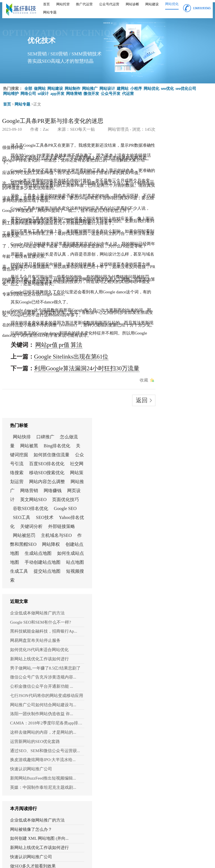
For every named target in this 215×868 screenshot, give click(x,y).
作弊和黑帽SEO (174, 294)
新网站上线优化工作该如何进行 (179, 413)
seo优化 (168, 86)
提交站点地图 (179, 339)
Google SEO (170, 249)
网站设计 (107, 86)
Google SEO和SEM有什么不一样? (180, 381)
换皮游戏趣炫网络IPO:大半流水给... (181, 502)
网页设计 (175, 222)
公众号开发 (111, 91)
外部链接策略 (172, 276)
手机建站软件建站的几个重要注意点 (181, 620)
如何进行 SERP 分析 (174, 684)
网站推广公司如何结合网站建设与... (181, 453)
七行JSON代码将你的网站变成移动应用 (181, 445)
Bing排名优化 (179, 150)
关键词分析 (186, 267)
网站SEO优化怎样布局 (177, 693)
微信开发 (92, 91)
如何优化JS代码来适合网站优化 (179, 405)
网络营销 (74, 91)
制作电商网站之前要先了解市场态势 (181, 629)
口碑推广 (191, 133)
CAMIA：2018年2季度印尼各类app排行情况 (181, 469)
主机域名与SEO (186, 285)
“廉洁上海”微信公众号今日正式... (181, 721)
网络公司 (28, 91)
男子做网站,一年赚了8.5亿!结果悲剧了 (181, 421)
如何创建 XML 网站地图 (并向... (181, 574)
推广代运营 (84, 4)
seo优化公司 (186, 86)
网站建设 (152, 4)
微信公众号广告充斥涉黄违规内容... (181, 429)
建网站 (123, 86)
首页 (46, 4)
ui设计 (43, 91)
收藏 (133, 253)
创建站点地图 (184, 303)
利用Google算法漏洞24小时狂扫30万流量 (52, 248)
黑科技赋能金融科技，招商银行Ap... (181, 389)
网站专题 (50, 12)
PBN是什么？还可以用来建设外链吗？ (181, 647)
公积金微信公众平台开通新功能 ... (181, 437)
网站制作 (73, 86)
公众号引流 (182, 168)
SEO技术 (175, 258)
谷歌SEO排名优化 (176, 240)
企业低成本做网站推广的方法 (178, 373)
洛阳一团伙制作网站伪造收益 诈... (181, 461)
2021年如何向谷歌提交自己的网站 (181, 610)
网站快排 (168, 133)
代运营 (128, 91)
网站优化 (172, 4)
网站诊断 (132, 4)
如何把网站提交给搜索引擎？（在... (181, 638)
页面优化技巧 (188, 231)
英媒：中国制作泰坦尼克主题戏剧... (181, 526)
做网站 (40, 86)
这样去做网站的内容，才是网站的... (181, 477)
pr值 (39, 237)
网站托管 (63, 4)
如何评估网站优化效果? (178, 730)
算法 (47, 237)
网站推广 (90, 86)
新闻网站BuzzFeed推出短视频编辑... (181, 518)
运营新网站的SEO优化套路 (176, 485)
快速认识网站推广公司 (173, 509)
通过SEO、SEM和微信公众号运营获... (181, 493)
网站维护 (11, 91)
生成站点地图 (172, 312)
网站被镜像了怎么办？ (177, 565)
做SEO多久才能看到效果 (179, 602)
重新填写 (48, 820)
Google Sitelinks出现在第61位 (43, 243)
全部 (28, 86)
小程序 (136, 86)
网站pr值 (29, 237)
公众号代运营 (109, 4)
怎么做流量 (170, 141)
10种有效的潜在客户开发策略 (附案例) (181, 666)
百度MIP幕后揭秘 (172, 712)
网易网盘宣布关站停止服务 (176, 397)
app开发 (58, 91)
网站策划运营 (179, 195)
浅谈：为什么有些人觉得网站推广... (181, 656)
